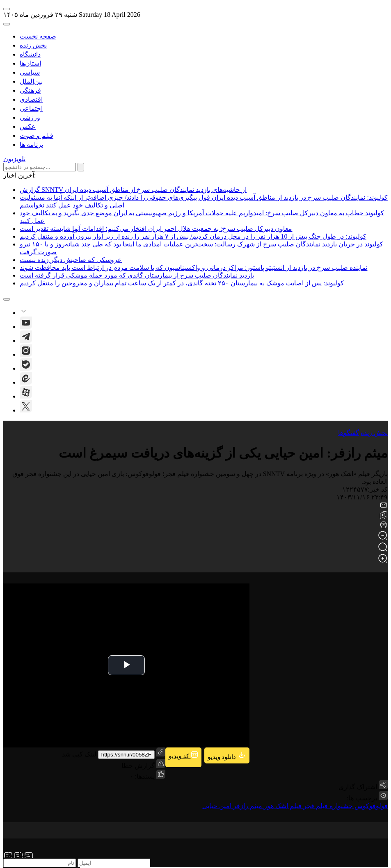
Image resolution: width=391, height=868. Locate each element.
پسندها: (144, 776)
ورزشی (30, 117)
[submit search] (81, 167)
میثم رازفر (247, 806)
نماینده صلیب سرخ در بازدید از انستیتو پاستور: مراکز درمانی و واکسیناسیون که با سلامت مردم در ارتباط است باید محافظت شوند (193, 268)
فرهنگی (30, 90)
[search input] (40, 167)
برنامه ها (31, 145)
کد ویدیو (183, 755)
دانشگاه (30, 54)
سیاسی (30, 72)
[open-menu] (7, 9)
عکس (28, 126)
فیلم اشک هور (282, 806)
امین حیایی (217, 806)
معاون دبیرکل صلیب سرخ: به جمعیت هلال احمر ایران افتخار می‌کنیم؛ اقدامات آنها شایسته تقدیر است (156, 229)
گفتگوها (349, 433)
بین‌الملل (31, 81)
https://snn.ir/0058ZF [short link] (126, 755)
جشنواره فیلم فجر (327, 806)
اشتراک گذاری (358, 787)
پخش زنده (33, 45)
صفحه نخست (38, 36)
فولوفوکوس (370, 806)
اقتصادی (31, 99)
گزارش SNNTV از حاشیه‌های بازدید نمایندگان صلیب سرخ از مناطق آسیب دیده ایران (133, 190)
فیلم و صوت (37, 136)
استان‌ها (30, 63)
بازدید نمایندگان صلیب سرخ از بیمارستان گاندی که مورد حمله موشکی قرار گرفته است (137, 275)
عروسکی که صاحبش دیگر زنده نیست (71, 260)
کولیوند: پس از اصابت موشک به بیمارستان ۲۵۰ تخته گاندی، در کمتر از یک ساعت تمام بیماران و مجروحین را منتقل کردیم (182, 283)
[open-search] (7, 24)
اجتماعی (31, 108)
